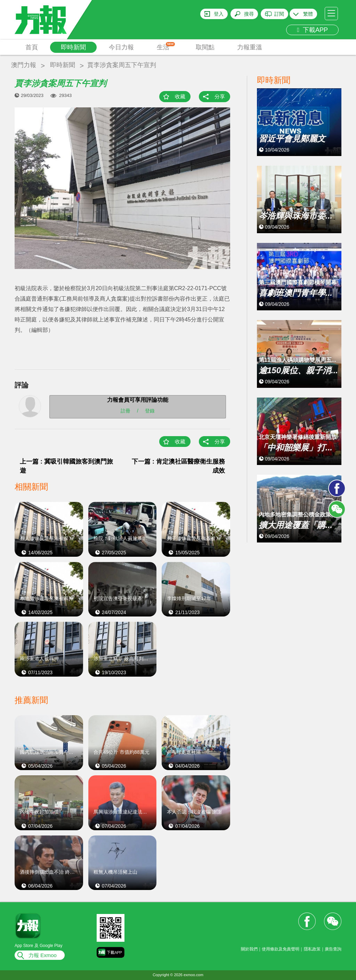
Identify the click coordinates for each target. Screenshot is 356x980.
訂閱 (279, 14)
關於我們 (249, 949)
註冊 (126, 411)
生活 (166, 46)
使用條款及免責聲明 (281, 949)
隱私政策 (312, 949)
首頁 (32, 47)
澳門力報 (24, 65)
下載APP (312, 30)
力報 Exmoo (43, 955)
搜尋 (249, 14)
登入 (219, 14)
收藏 (180, 96)
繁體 (308, 14)
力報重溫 (250, 47)
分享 (220, 96)
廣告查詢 (333, 949)
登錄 (150, 411)
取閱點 (205, 47)
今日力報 (121, 47)
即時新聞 (73, 47)
